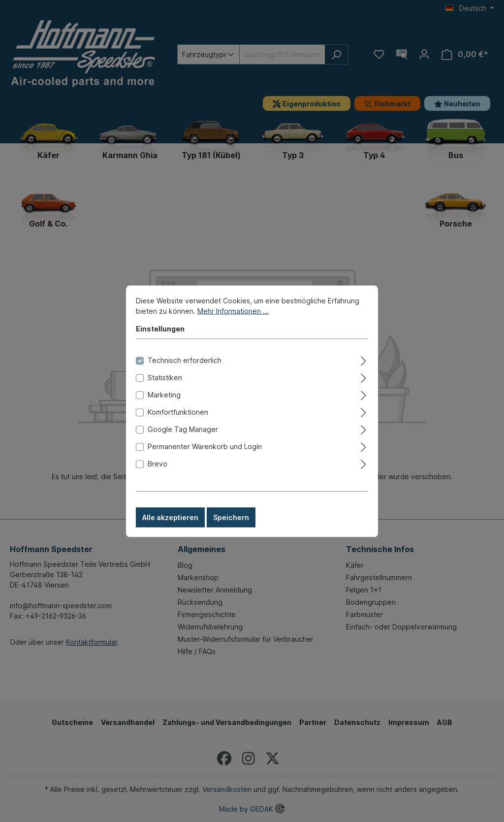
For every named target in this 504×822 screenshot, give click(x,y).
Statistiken (165, 387)
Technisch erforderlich (185, 370)
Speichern (231, 527)
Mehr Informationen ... (233, 321)
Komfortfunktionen (178, 422)
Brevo (157, 474)
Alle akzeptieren (170, 527)
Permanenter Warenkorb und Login (205, 456)
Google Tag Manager (183, 439)
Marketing (164, 405)
